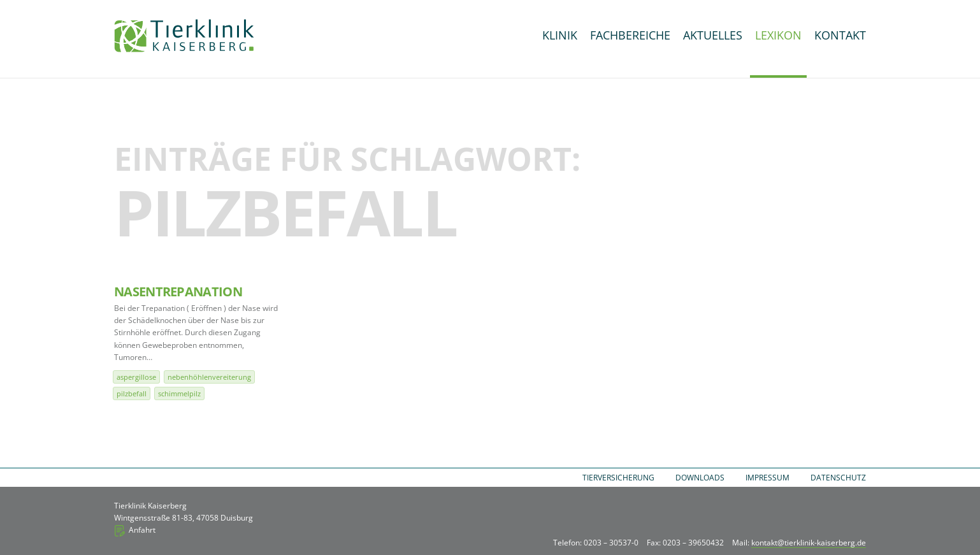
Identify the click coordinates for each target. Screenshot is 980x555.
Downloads (700, 478)
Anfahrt (142, 530)
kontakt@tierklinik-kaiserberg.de (809, 543)
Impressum (767, 478)
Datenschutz (838, 478)
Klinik (560, 35)
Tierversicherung (618, 478)
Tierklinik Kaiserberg (184, 36)
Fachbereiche (630, 35)
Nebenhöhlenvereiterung (209, 377)
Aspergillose (136, 377)
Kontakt (840, 35)
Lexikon (778, 35)
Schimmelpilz (179, 393)
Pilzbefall (132, 393)
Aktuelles (713, 35)
